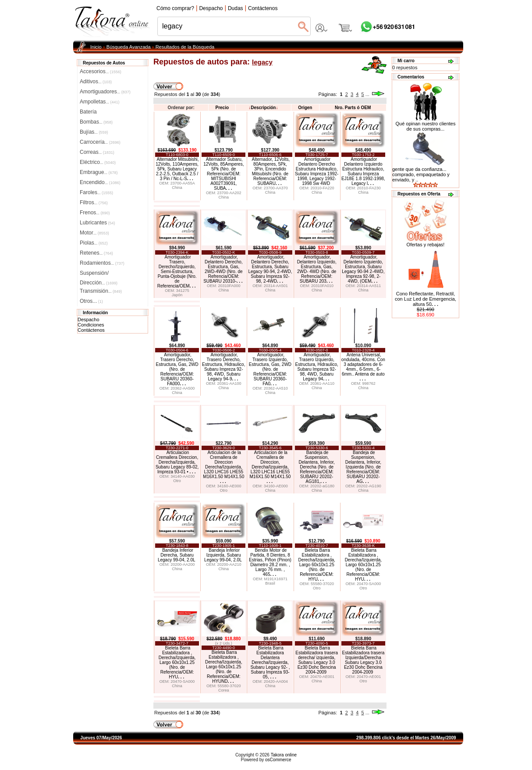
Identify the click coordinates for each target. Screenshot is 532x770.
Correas (97, 152)
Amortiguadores (105, 92)
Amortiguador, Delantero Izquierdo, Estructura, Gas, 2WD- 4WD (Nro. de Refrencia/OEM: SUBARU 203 (317, 269)
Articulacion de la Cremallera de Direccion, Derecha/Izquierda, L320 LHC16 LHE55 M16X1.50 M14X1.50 (270, 467)
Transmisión (101, 291)
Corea (224, 690)
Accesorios (101, 71)
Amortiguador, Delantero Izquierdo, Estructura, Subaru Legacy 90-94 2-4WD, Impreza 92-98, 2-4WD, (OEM (363, 269)
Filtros (94, 202)
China (177, 188)
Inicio (96, 47)
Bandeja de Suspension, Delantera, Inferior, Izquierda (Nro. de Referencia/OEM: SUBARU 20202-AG (363, 467)
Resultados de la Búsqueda (185, 47)
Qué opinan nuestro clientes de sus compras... (426, 124)
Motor (94, 233)
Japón (177, 295)
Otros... (91, 301)
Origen (305, 108)
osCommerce (278, 760)
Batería (88, 112)
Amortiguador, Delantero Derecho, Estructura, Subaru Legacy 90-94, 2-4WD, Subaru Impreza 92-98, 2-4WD (270, 269)
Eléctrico (98, 162)
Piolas (94, 243)
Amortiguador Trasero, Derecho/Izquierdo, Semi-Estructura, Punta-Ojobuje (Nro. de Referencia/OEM (177, 271)
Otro (177, 481)
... (367, 94)
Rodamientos (102, 263)
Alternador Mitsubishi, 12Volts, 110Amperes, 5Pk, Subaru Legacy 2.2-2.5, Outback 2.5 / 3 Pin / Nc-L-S (177, 169)
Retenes (96, 253)
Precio (222, 108)
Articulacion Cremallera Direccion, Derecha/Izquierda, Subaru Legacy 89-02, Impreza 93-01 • (177, 462)
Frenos (95, 213)
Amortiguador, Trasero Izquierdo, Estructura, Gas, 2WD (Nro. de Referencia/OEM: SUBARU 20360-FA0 (270, 369)
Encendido (100, 182)
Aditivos (96, 82)
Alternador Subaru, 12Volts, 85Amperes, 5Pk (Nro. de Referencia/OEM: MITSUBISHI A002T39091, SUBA (223, 174)
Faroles (96, 192)
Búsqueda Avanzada (129, 47)
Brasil (270, 583)
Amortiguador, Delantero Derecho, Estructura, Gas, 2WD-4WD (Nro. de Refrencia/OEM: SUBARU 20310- (223, 269)
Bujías (94, 132)
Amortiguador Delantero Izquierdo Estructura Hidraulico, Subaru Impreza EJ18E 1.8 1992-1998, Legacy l (363, 171)
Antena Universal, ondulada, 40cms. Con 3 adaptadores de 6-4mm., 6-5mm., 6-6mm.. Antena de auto (363, 367)
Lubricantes (98, 223)
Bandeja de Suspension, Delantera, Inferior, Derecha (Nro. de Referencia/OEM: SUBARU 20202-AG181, (317, 467)
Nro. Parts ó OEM (353, 108)
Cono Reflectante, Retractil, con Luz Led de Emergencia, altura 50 (426, 299)
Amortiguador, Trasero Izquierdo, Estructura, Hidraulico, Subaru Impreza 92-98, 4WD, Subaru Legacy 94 (316, 367)
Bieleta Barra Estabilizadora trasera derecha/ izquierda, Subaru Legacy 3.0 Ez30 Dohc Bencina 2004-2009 (317, 660)
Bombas (96, 122)
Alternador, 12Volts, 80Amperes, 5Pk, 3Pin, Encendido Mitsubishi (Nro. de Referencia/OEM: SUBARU (271, 171)
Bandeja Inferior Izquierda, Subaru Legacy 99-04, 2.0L (223, 555)
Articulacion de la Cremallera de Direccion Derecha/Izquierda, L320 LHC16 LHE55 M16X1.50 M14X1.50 (223, 467)
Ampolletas (99, 102)
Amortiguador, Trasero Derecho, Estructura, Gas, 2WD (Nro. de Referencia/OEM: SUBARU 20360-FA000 (177, 369)
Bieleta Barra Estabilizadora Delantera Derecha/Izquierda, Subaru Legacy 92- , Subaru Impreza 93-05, (270, 662)
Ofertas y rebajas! (426, 245)
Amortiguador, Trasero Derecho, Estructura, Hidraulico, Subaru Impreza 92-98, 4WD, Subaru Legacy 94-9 (223, 367)
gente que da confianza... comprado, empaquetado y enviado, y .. (421, 174)
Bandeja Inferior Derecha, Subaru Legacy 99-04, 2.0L (177, 555)
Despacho (89, 319)
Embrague (99, 172)
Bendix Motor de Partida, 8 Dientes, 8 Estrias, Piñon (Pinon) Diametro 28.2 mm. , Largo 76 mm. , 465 (270, 562)
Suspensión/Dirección (99, 274)
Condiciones (91, 325)
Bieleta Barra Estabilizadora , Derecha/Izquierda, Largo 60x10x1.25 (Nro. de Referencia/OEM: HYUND (224, 667)
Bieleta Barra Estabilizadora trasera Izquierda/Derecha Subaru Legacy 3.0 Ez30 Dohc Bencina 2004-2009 (364, 660)
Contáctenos (91, 330)
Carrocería (100, 142)
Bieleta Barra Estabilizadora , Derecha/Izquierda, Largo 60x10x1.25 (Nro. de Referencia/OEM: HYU (317, 565)
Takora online (284, 755)
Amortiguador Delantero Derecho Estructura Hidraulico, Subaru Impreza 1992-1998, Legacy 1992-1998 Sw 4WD (317, 171)
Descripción (263, 108)
